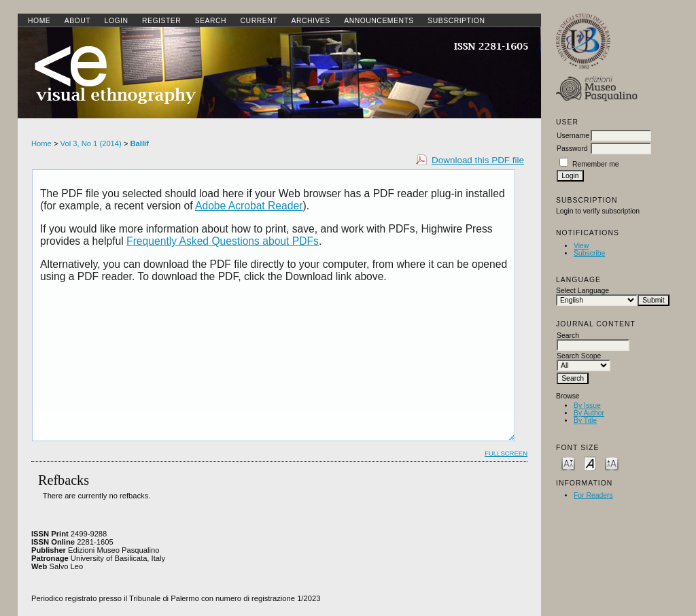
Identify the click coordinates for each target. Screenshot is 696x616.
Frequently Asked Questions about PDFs (223, 241)
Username (573, 136)
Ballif (140, 143)
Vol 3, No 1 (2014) (91, 143)
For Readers (593, 495)
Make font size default (590, 463)
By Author (589, 413)
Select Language (582, 291)
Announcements (379, 21)
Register (161, 21)
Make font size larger (612, 463)
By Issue (587, 406)
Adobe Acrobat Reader (249, 206)
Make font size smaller (568, 463)
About (77, 21)
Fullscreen (506, 453)
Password (572, 149)
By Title (585, 421)
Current (259, 21)
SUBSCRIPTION (456, 21)
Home (39, 21)
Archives (310, 21)
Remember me (596, 164)
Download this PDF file (478, 160)
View (581, 246)
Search (211, 21)
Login (117, 21)
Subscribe (589, 253)
